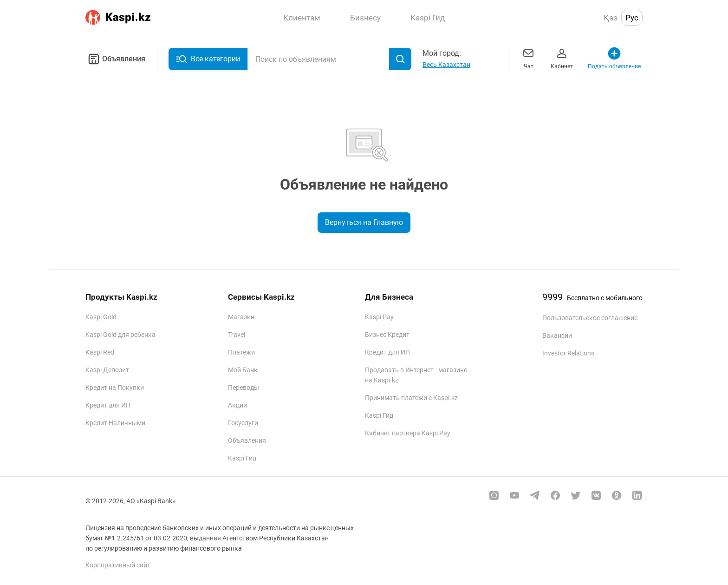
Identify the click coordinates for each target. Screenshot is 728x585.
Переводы (244, 388)
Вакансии (557, 335)
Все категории (208, 59)
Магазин (241, 317)
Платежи (241, 352)
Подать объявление (614, 58)
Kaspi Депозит (107, 370)
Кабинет (562, 58)
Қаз (611, 18)
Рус (632, 18)
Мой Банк (243, 370)
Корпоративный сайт (118, 565)
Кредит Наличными (115, 423)
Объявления (115, 59)
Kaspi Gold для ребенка (120, 335)
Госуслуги (243, 423)
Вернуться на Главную (364, 222)
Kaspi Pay (379, 317)
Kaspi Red (100, 352)
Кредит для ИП (108, 405)
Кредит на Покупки (115, 388)
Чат (528, 58)
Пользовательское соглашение (590, 318)
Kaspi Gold (101, 317)
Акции (237, 405)
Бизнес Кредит (387, 335)
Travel (237, 335)
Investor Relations (568, 353)
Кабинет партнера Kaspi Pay (408, 433)
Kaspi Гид (242, 458)
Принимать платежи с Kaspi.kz (411, 398)
